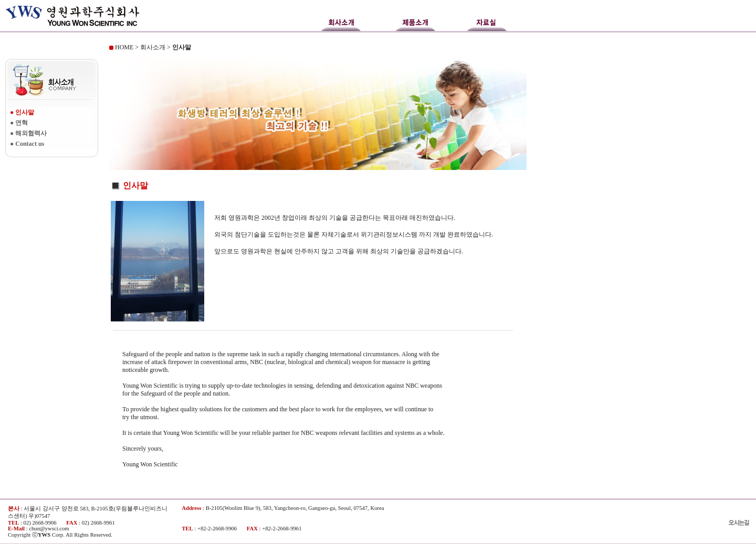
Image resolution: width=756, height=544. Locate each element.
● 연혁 (19, 123)
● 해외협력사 (28, 133)
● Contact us (27, 144)
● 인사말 (22, 112)
